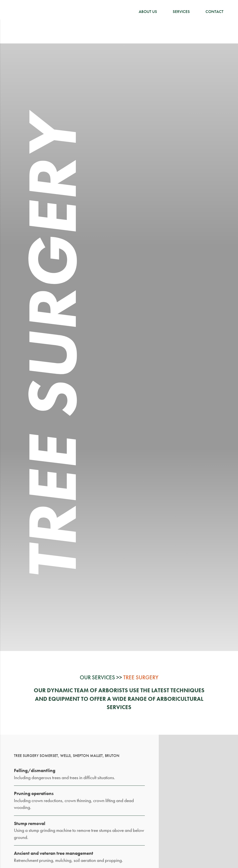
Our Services (97, 677)
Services (181, 11)
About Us (148, 11)
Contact (214, 11)
